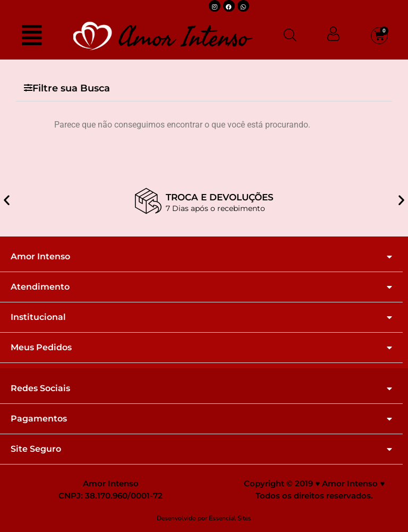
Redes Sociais (40, 389)
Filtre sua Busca (71, 88)
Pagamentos (39, 419)
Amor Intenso (40, 257)
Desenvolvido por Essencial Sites (204, 518)
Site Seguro (36, 449)
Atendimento (40, 287)
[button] (204, 88)
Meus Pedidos (41, 348)
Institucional (38, 317)
